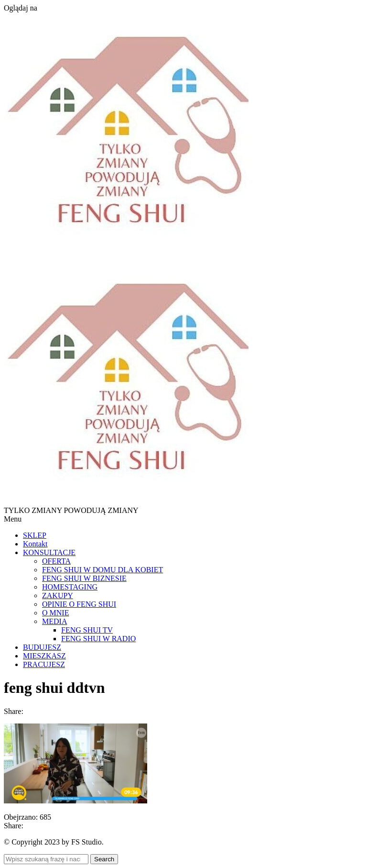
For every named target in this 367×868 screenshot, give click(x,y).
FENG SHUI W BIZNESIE (84, 578)
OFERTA (56, 561)
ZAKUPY (58, 595)
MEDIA (54, 621)
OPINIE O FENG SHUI (79, 604)
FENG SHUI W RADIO (98, 639)
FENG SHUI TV (87, 630)
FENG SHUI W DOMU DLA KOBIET (103, 570)
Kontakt (35, 544)
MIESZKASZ (44, 656)
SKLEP (35, 535)
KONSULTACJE (49, 552)
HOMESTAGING (70, 587)
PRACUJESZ (44, 664)
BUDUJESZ (42, 647)
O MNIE (55, 613)
